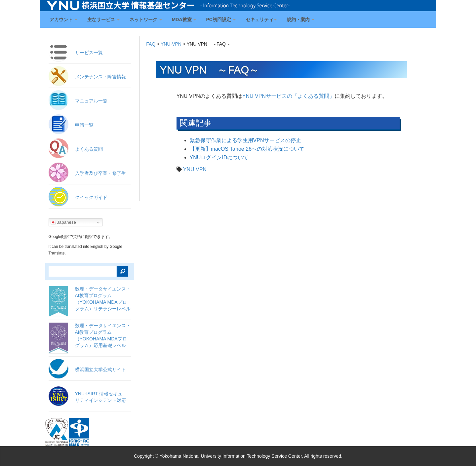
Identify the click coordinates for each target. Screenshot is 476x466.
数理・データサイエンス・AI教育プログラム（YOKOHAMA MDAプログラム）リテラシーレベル (103, 299)
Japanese (63, 222)
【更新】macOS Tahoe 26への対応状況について (247, 149)
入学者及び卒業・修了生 (100, 173)
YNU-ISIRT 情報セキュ (100, 397)
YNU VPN (195, 169)
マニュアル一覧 (91, 101)
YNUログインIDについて (219, 157)
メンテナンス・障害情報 (100, 77)
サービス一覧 (89, 53)
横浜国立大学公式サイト (100, 369)
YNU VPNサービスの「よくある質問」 (288, 96)
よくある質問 (89, 149)
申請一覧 (84, 125)
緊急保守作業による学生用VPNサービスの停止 (245, 140)
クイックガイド (91, 197)
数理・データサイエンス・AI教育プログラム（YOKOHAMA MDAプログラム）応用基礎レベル (103, 335)
